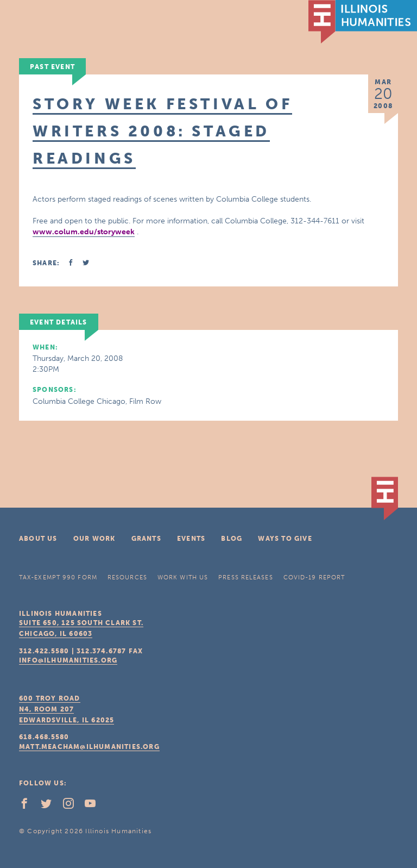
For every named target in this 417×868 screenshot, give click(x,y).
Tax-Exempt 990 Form (58, 577)
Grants (146, 539)
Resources (127, 577)
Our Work (94, 539)
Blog (232, 539)
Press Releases (245, 577)
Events (191, 539)
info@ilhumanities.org (68, 660)
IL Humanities (363, 22)
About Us (38, 539)
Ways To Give (285, 539)
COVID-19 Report (314, 577)
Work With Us (183, 577)
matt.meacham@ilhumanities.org (89, 747)
